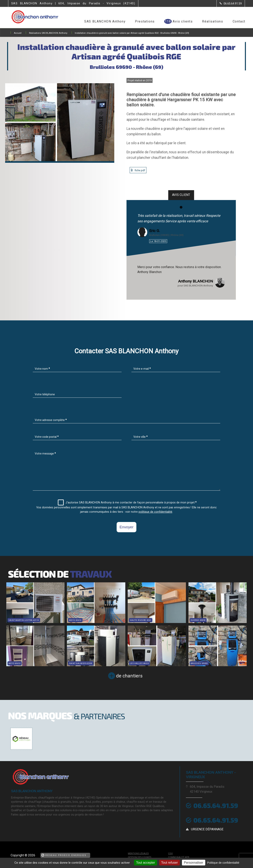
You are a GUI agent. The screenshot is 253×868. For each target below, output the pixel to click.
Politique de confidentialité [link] (223, 863)
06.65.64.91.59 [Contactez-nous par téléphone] (216, 805)
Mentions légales (138, 854)
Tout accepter (145, 863)
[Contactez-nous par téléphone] (231, 4)
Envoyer (126, 527)
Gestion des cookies (140, 857)
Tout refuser (170, 863)
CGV (170, 854)
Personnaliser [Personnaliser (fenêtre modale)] (194, 863)
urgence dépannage (207, 829)
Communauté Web (179, 857)
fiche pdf (140, 170)
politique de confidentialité (155, 512)
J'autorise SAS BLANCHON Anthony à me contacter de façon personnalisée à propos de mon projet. (127, 502)
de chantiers (129, 676)
